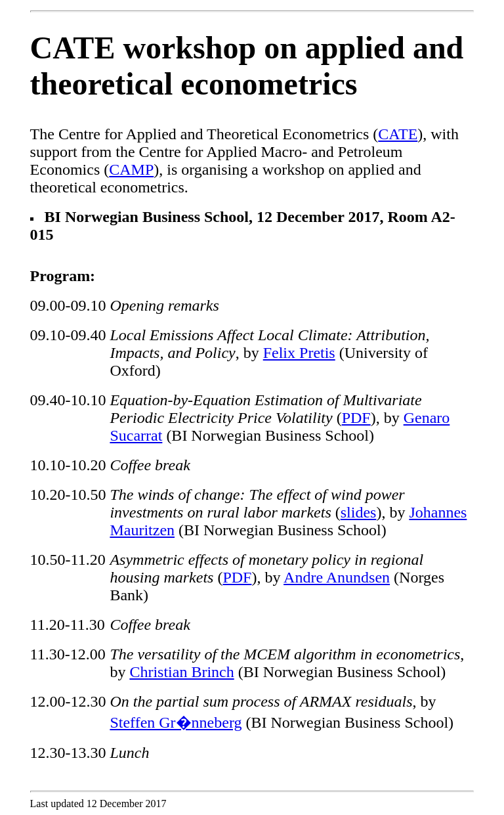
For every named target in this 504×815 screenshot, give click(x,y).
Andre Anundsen (337, 577)
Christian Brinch (181, 672)
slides (359, 512)
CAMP (131, 169)
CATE (398, 134)
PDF (356, 418)
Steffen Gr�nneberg (176, 722)
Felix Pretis (299, 353)
